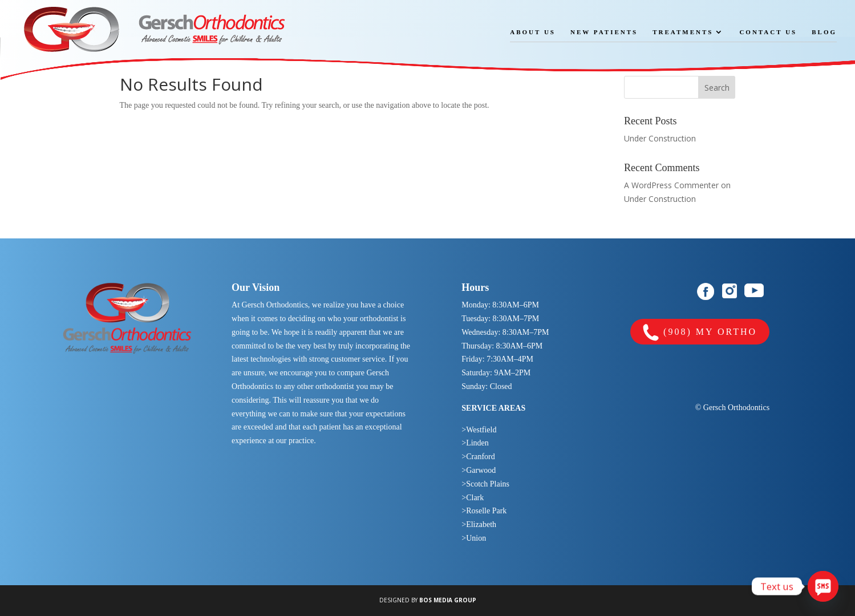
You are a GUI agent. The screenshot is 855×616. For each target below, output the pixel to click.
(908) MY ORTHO (700, 333)
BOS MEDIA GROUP (448, 600)
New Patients (604, 32)
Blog (824, 32)
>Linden (475, 443)
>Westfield (479, 430)
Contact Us (768, 32)
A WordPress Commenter (671, 185)
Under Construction (660, 138)
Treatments (683, 32)
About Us (533, 32)
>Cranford (478, 457)
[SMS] (823, 586)
